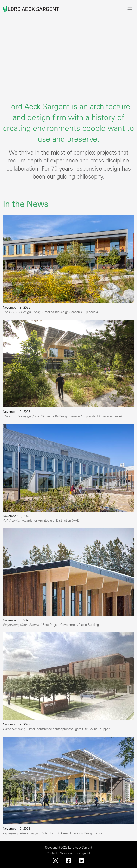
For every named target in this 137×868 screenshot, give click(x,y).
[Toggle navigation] (130, 9)
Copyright (84, 853)
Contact (52, 853)
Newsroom (67, 853)
